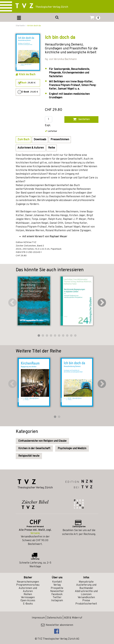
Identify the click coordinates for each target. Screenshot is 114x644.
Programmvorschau (28, 585)
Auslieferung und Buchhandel (86, 587)
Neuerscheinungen (28, 582)
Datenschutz (54, 618)
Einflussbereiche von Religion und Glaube (42, 441)
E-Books (28, 604)
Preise (86, 601)
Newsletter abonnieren (57, 625)
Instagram (57, 601)
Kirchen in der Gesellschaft (34, 449)
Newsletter (57, 591)
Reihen (28, 594)
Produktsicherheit (86, 604)
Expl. (48, 126)
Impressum (38, 618)
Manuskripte (86, 582)
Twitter (57, 598)
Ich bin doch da (34, 26)
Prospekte (57, 588)
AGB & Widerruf (73, 618)
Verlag (57, 585)
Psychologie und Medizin (72, 449)
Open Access (28, 601)
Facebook (57, 594)
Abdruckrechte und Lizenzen (86, 593)
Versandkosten (86, 598)
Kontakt (57, 582)
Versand (35, 533)
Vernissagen (28, 598)
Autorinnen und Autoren (28, 590)
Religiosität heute (29, 456)
